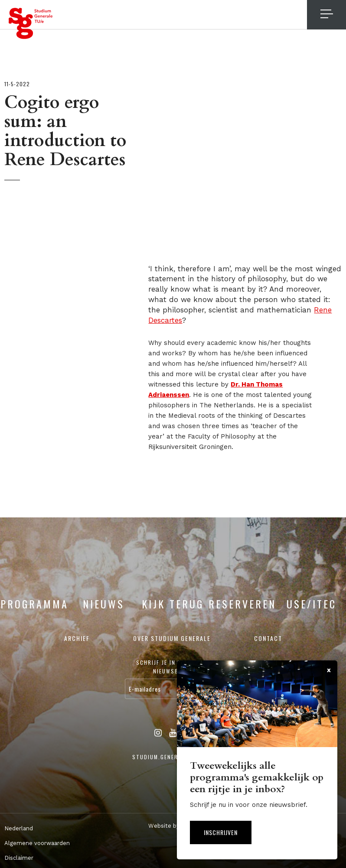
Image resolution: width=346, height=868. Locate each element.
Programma (34, 604)
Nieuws (104, 604)
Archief (77, 638)
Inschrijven (221, 832)
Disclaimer (19, 858)
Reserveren (242, 604)
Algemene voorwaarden (37, 843)
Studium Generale (31, 23)
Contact (268, 638)
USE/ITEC (312, 604)
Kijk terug (173, 604)
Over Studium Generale (172, 638)
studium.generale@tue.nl (173, 757)
